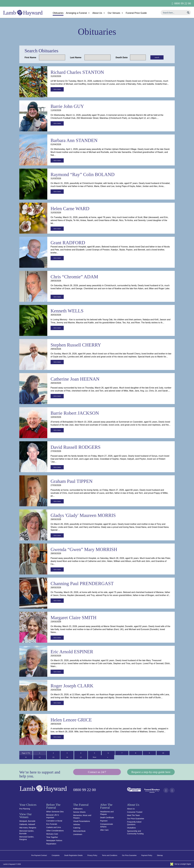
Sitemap (160, 856)
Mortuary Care (52, 834)
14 (67, 757)
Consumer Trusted (135, 812)
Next (95, 757)
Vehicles (77, 825)
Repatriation (51, 844)
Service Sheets (79, 812)
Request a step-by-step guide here (151, 772)
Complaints (56, 856)
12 (40, 757)
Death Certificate (107, 818)
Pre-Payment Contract (39, 856)
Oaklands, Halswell (27, 825)
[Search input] (174, 13)
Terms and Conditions (110, 856)
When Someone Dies (55, 812)
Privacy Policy (92, 856)
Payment (104, 821)
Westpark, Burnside (27, 821)
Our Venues (116, 13)
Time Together (52, 837)
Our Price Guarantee (136, 819)
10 (163, 753)
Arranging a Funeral (78, 13)
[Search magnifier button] (188, 13)
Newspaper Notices (54, 841)
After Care (104, 830)
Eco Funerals (52, 824)
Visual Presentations (82, 821)
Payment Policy (147, 856)
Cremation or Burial (54, 821)
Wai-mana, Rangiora (28, 828)
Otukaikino (131, 828)
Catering (77, 828)
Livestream (78, 835)
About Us (99, 13)
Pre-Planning (25, 809)
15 (81, 757)
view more (57, 89)
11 (26, 757)
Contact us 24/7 (97, 772)
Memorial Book (79, 831)
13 (53, 757)
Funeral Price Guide (136, 13)
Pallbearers (78, 809)
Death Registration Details (73, 856)
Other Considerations (55, 831)
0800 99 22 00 (183, 3)
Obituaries (58, 13)
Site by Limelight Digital (181, 864)
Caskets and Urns (54, 828)
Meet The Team (134, 816)
